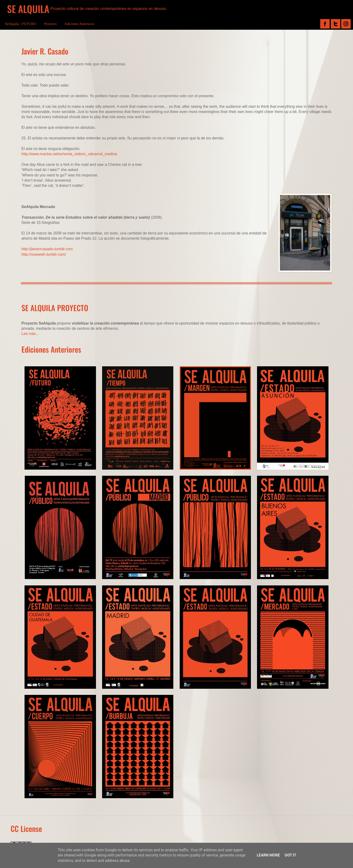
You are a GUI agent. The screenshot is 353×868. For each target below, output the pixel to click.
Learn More (268, 855)
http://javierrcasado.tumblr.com (47, 249)
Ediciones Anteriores (80, 24)
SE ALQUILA (28, 9)
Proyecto (50, 24)
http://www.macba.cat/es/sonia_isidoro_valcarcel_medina (69, 154)
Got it (290, 855)
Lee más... (30, 334)
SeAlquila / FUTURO (21, 24)
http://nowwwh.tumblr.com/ (44, 254)
